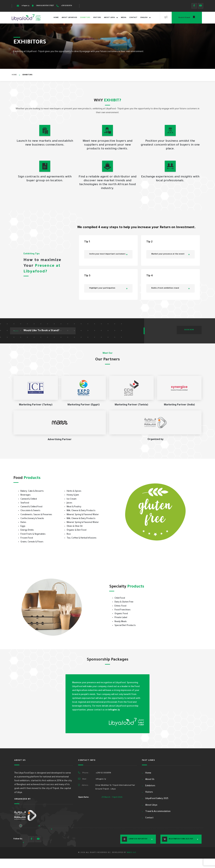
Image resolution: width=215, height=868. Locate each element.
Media (124, 18)
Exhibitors (85, 18)
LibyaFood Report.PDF (138, 839)
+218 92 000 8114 (67, 6)
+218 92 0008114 (103, 773)
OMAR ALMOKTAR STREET (45, 6)
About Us (150, 780)
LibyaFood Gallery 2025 (157, 799)
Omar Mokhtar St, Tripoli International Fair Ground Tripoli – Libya (115, 787)
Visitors (97, 18)
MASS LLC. (132, 853)
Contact (133, 18)
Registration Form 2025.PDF (181, 839)
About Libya (111, 18)
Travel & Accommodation (158, 812)
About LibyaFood (69, 18)
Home (56, 18)
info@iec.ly (25, 6)
